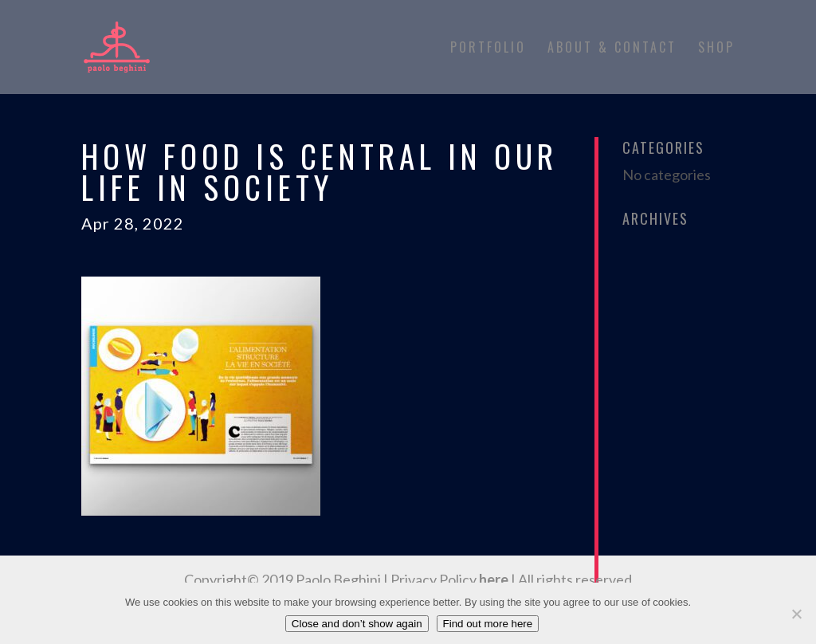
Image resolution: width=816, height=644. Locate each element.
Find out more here (488, 624)
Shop (716, 49)
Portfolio (488, 49)
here (494, 579)
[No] (796, 614)
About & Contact (612, 49)
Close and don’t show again (357, 624)
